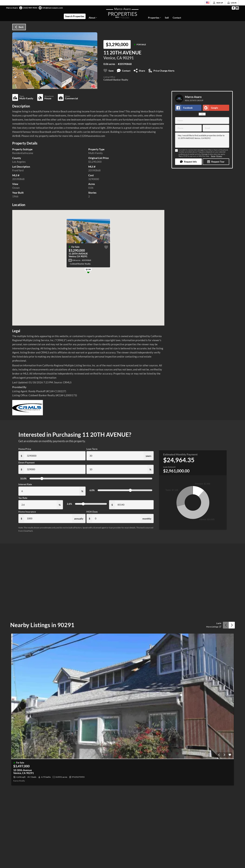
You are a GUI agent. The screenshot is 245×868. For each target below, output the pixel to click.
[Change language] (208, 3)
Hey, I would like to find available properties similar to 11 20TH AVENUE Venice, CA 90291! (202, 140)
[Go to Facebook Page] (233, 8)
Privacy (219, 156)
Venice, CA (113, 58)
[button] (188, 162)
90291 (128, 58)
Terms (213, 156)
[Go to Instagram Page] (237, 8)
